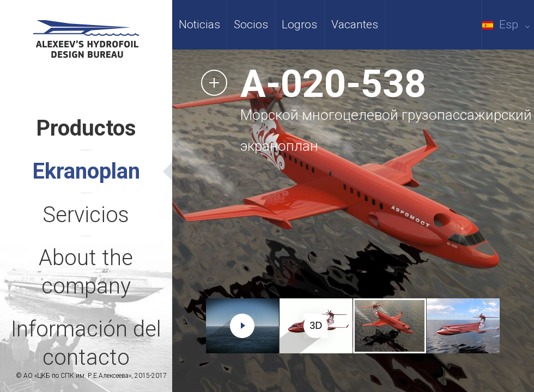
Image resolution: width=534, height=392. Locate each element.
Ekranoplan (86, 171)
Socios (251, 24)
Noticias (199, 24)
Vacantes (355, 24)
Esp (508, 24)
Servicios (86, 215)
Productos (86, 128)
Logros (299, 24)
